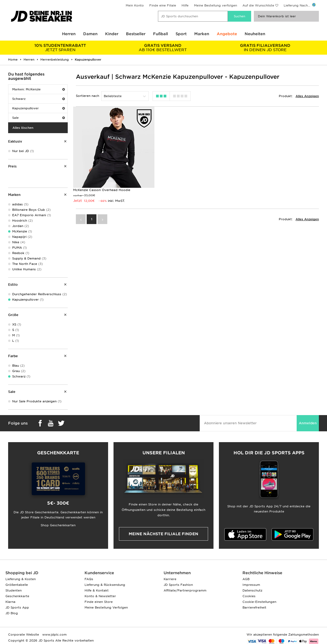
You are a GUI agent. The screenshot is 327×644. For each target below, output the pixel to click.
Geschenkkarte (17, 596)
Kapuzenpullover (38, 108)
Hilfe (185, 5)
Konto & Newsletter (100, 596)
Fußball (161, 34)
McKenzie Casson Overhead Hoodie (102, 189)
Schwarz (38, 99)
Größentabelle (17, 585)
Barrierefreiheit (254, 607)
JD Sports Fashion (178, 585)
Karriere (170, 579)
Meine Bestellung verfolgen (216, 5)
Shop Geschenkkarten (58, 525)
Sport (181, 34)
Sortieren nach (88, 96)
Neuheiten (255, 34)
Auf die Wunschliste (258, 5)
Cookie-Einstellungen (259, 602)
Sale (38, 118)
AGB (246, 579)
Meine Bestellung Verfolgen (106, 607)
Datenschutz (252, 590)
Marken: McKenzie (38, 89)
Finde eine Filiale (163, 5)
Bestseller (136, 34)
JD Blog (12, 613)
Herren (69, 34)
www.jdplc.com (54, 635)
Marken (202, 34)
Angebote (227, 34)
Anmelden (308, 423)
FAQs (89, 579)
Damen (90, 34)
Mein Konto (135, 5)
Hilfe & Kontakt (97, 590)
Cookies (249, 596)
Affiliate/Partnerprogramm (185, 590)
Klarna (10, 602)
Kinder (112, 34)
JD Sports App (17, 607)
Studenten (14, 590)
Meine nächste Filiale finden (163, 534)
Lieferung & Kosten (21, 579)
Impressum (251, 585)
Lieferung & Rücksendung (105, 585)
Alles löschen (23, 128)
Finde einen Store (99, 602)
